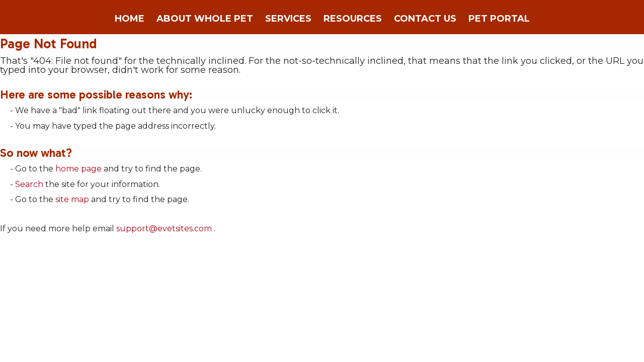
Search (29, 184)
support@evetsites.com (164, 229)
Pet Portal (499, 19)
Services (288, 19)
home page (78, 169)
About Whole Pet (205, 19)
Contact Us (425, 19)
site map (72, 199)
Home (130, 19)
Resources (353, 19)
